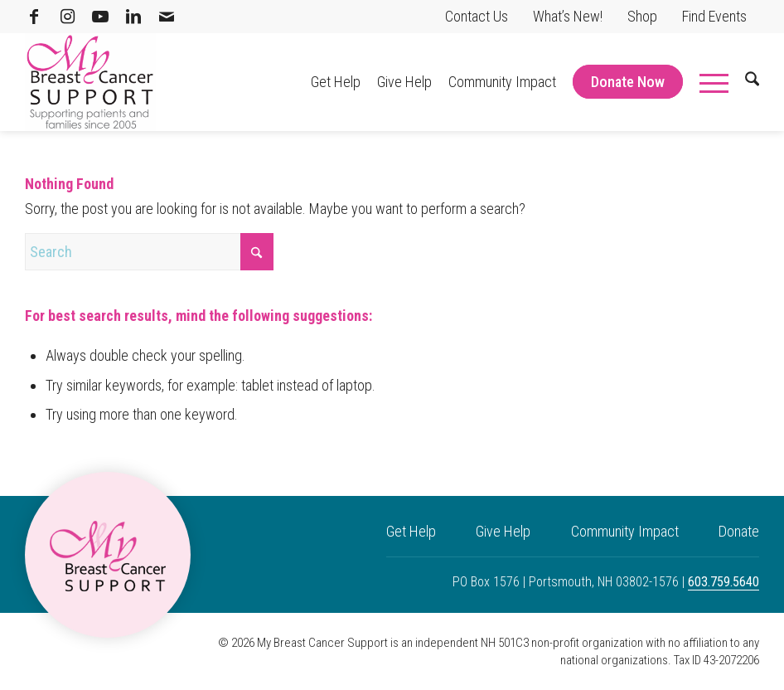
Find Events (714, 16)
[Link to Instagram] (67, 17)
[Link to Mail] (167, 17)
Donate (739, 531)
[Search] (744, 82)
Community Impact (625, 531)
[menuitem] (477, 17)
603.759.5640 (724, 582)
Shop (642, 16)
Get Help (411, 531)
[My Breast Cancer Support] (90, 82)
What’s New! (568, 16)
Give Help (503, 531)
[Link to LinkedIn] (133, 17)
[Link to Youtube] (100, 17)
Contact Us (477, 16)
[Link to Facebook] (34, 17)
